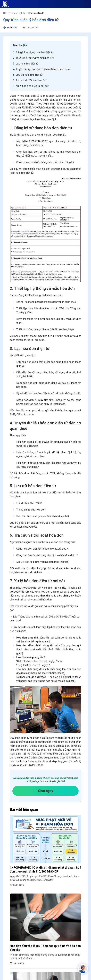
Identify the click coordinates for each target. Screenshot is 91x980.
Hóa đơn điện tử (36, 13)
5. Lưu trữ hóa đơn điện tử (28, 75)
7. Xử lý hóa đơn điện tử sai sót (31, 86)
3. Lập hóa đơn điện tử (26, 64)
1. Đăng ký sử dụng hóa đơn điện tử (33, 52)
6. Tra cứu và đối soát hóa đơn (30, 80)
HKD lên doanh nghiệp (14, 13)
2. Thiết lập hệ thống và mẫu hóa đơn (34, 58)
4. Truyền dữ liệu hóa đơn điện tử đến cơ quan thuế (41, 69)
